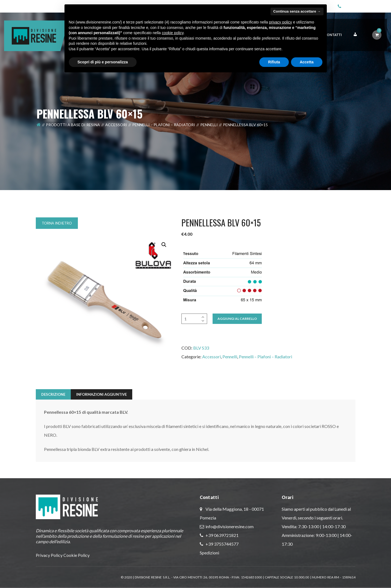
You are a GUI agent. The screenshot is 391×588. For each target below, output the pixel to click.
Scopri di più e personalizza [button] (103, 62)
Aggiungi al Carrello (237, 319)
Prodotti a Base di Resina (73, 130)
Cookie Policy (77, 555)
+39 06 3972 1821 (363, 5)
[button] (164, 245)
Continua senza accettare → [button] (297, 11)
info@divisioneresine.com (230, 526)
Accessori (116, 130)
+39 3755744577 (222, 544)
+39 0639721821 (222, 535)
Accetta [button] (307, 62)
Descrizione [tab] (53, 394)
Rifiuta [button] (274, 62)
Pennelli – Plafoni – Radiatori (164, 130)
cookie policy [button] (173, 33)
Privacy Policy (49, 555)
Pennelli (209, 130)
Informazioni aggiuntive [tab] (102, 394)
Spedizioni (209, 553)
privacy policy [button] (280, 22)
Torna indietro (57, 223)
